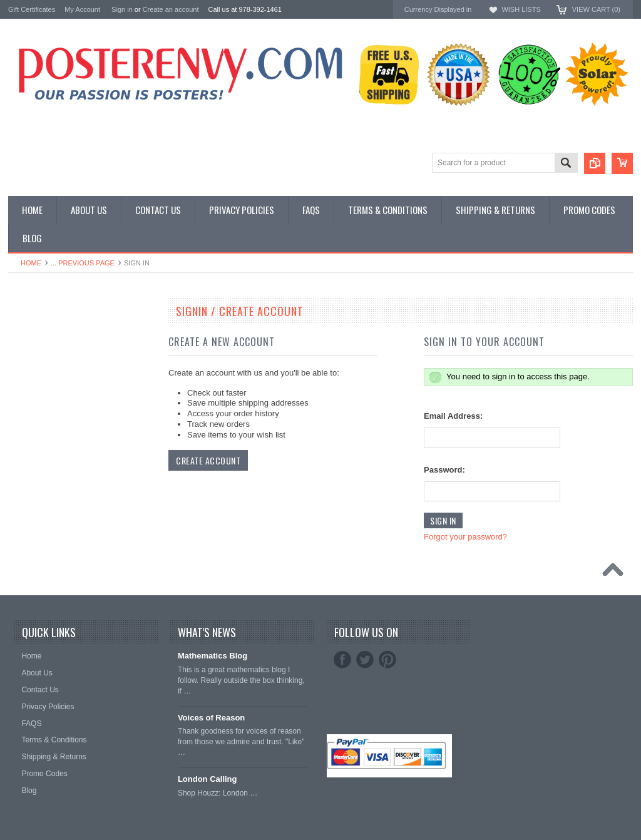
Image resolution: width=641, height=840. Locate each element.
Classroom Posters (43, 329)
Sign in (122, 9)
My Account (82, 9)
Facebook (342, 660)
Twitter (365, 660)
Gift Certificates (32, 9)
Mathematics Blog (213, 656)
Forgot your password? (465, 537)
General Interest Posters (52, 350)
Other (18, 361)
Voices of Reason (211, 718)
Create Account (208, 460)
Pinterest (387, 660)
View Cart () (596, 9)
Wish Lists (521, 9)
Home (31, 263)
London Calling (208, 779)
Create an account (171, 9)
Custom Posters (37, 340)
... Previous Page (83, 263)
